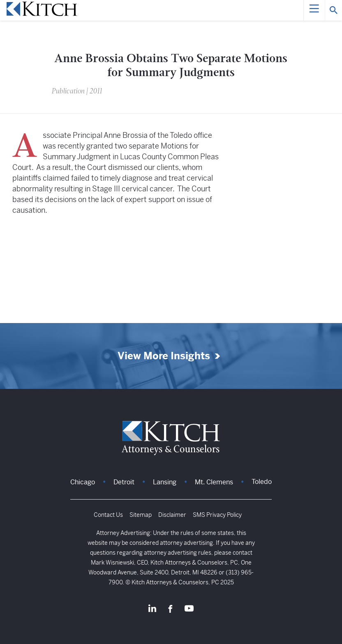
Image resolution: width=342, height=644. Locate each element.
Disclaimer (172, 515)
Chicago (83, 482)
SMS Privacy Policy (217, 515)
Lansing (165, 482)
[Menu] (314, 10)
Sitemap (141, 515)
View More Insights (164, 356)
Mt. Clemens (214, 482)
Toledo (262, 482)
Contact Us (108, 515)
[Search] (333, 10)
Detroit (124, 482)
